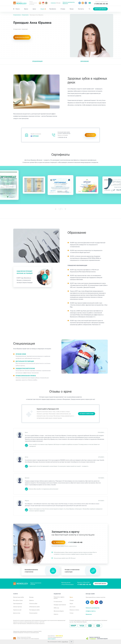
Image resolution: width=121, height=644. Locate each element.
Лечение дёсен (33, 613)
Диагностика (17, 613)
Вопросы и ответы (74, 610)
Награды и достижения (60, 605)
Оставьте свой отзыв (87, 414)
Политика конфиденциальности (55, 637)
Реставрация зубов (34, 610)
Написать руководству (69, 2)
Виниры (31, 597)
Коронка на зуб (17, 610)
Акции (43, 9)
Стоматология (17, 15)
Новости (56, 614)
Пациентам (57, 594)
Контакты (81, 9)
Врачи (26, 9)
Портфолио (53, 9)
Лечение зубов (33, 604)
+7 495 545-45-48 (101, 4)
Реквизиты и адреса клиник (59, 598)
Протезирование (18, 604)
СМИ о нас (56, 608)
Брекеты (32, 600)
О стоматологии (58, 602)
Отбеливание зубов (34, 607)
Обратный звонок (100, 9)
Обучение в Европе (59, 611)
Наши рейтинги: (55, 636)
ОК (71, 642)
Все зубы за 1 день (18, 600)
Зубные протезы (18, 607)
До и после (72, 607)
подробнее (65, 642)
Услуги (18, 9)
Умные (72, 9)
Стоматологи (25, 15)
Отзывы (63, 9)
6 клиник (53, 3)
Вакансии (65, 4)
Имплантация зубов (19, 597)
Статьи (71, 613)
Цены (34, 9)
